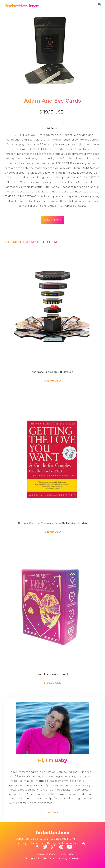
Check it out (53, 220)
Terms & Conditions (45, 854)
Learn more (52, 812)
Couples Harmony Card (52, 674)
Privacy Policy (66, 854)
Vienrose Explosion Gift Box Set (52, 372)
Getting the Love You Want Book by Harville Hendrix (52, 523)
